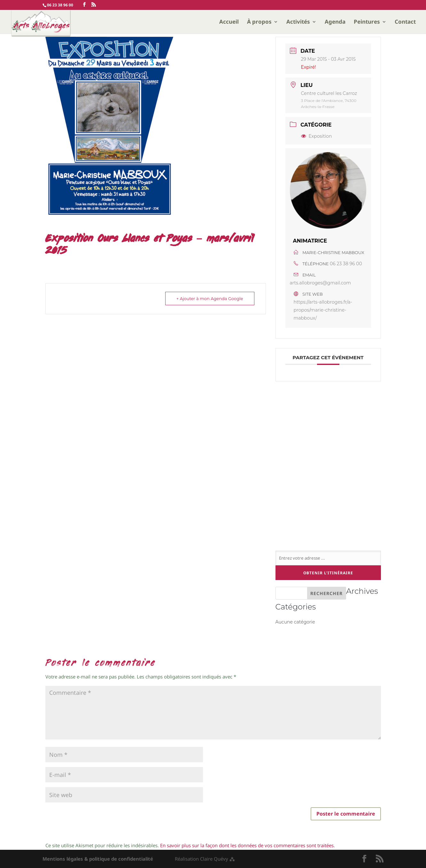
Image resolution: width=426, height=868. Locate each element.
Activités (298, 22)
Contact (405, 22)
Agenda (335, 22)
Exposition (317, 136)
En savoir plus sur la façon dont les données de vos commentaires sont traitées (247, 845)
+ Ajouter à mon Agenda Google (210, 298)
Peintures (367, 22)
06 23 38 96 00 (346, 264)
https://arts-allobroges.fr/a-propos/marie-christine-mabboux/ (323, 310)
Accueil (229, 22)
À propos (259, 22)
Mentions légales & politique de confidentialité (98, 859)
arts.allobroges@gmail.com (321, 283)
